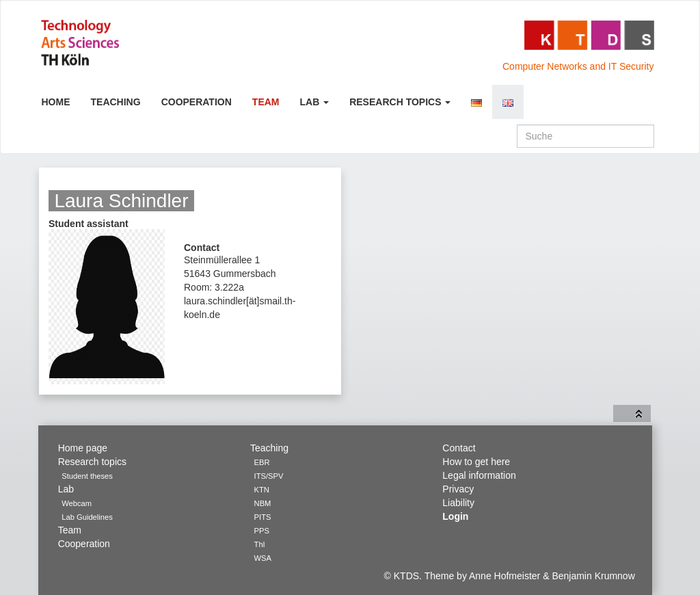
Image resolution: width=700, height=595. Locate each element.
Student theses (87, 476)
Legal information (479, 475)
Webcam (77, 503)
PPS (262, 531)
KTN (262, 490)
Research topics (400, 102)
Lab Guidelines (87, 517)
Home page (83, 448)
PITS (263, 517)
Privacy (458, 489)
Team (266, 102)
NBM (263, 503)
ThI (260, 544)
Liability (458, 503)
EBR (262, 462)
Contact (459, 448)
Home (56, 102)
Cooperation (197, 102)
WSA (263, 558)
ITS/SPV (269, 476)
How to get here (476, 462)
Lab (315, 102)
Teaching (116, 102)
